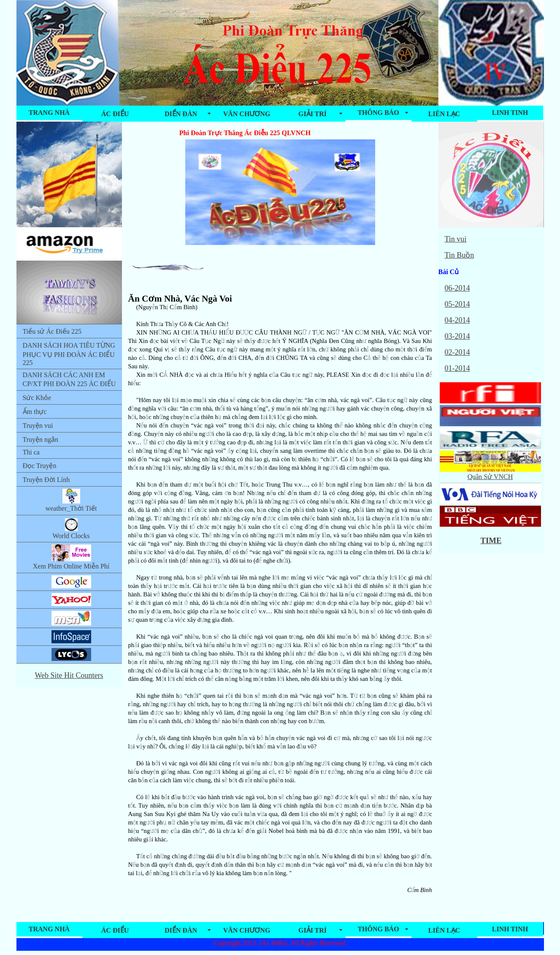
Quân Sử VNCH (490, 473)
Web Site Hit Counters (69, 675)
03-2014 (457, 336)
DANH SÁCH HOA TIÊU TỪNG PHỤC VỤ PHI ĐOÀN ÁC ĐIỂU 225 (69, 354)
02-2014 (457, 352)
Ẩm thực (35, 412)
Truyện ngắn (41, 439)
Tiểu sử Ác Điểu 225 (52, 331)
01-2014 (457, 368)
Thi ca (31, 452)
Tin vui (456, 239)
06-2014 (457, 288)
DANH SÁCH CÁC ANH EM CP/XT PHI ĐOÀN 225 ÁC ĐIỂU (69, 379)
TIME (491, 540)
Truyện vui (38, 426)
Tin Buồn (460, 255)
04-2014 (457, 320)
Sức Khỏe (37, 398)
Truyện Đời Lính (46, 480)
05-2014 (457, 304)
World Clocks (71, 528)
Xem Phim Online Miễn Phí (71, 557)
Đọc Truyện (40, 466)
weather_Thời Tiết (71, 500)
